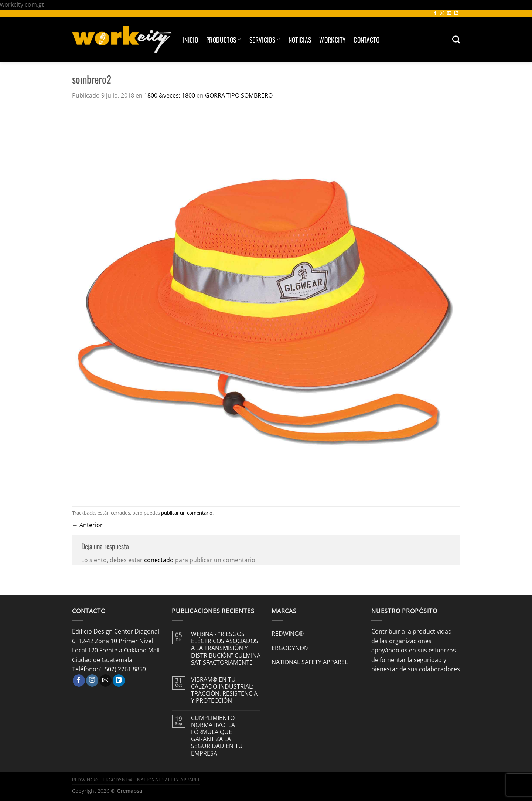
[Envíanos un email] (449, 13)
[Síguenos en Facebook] (435, 13)
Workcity (332, 40)
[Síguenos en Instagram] (442, 13)
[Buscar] (456, 39)
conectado (159, 560)
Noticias (300, 40)
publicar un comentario (187, 513)
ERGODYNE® (290, 648)
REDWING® (288, 634)
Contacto (366, 40)
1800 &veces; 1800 (170, 95)
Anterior (87, 525)
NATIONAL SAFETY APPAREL (310, 662)
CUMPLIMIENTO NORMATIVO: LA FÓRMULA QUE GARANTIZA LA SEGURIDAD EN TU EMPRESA (217, 736)
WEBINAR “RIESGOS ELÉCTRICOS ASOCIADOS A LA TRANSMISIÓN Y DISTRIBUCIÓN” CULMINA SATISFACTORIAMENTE (226, 648)
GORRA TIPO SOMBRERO (239, 95)
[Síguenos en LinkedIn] (456, 13)
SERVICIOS (265, 40)
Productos (224, 40)
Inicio (190, 40)
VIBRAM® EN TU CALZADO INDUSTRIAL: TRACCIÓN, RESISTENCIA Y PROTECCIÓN (224, 690)
